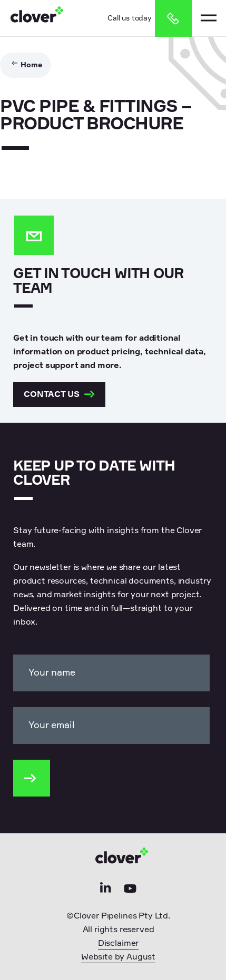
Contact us (59, 395)
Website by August (118, 957)
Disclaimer (118, 943)
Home (31, 65)
